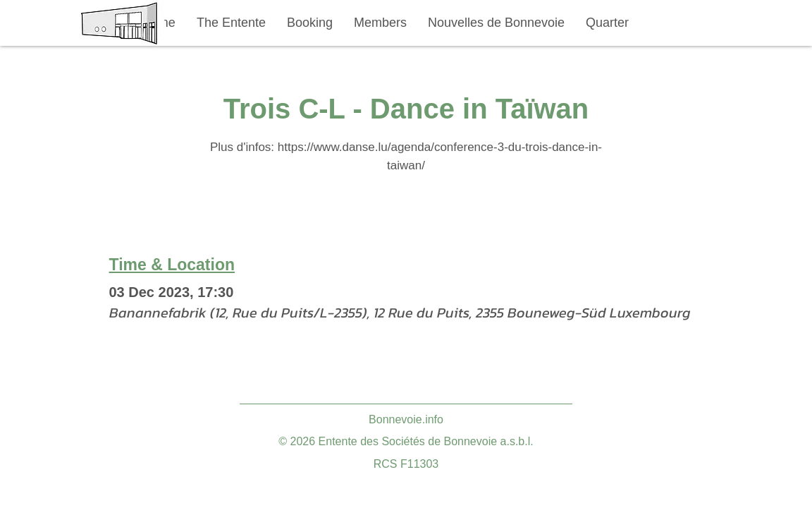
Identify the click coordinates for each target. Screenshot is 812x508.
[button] (231, 23)
